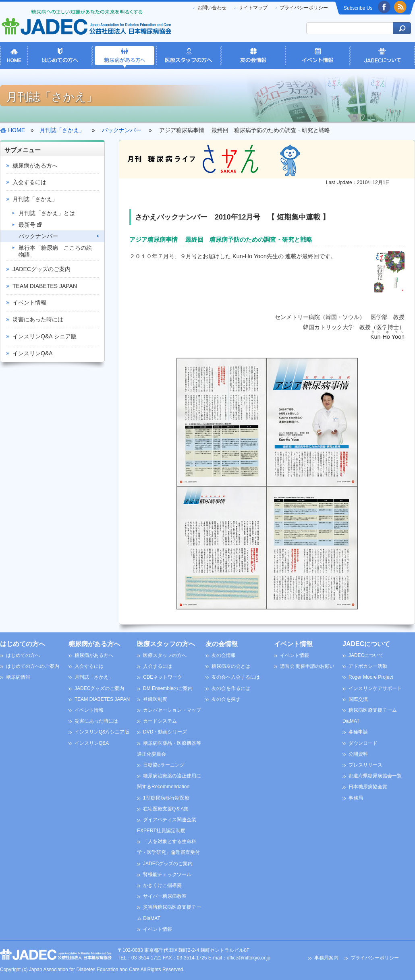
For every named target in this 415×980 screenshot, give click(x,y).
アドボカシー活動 (368, 666)
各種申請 (358, 732)
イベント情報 (29, 302)
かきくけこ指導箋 (162, 885)
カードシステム (160, 721)
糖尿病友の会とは (231, 666)
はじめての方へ (23, 644)
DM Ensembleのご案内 (168, 688)
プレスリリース (365, 765)
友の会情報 (222, 644)
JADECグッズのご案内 (41, 269)
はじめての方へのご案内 (33, 666)
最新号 (30, 225)
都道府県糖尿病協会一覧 (375, 776)
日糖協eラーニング (164, 765)
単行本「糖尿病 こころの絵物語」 (55, 251)
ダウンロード (363, 743)
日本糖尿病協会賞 (368, 787)
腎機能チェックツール (167, 874)
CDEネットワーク (163, 677)
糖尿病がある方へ (35, 166)
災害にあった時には (38, 319)
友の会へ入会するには (236, 677)
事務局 (356, 798)
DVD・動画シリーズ (165, 732)
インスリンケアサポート (375, 688)
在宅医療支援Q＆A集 (166, 809)
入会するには (29, 182)
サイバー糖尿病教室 (165, 896)
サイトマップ (253, 8)
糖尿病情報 (18, 677)
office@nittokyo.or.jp (249, 958)
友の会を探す (226, 699)
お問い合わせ (212, 8)
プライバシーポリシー (304, 8)
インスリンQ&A (33, 353)
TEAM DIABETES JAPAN (45, 286)
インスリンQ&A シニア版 (45, 336)
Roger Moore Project (371, 677)
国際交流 (358, 699)
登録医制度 (155, 699)
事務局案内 (326, 958)
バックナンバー (38, 236)
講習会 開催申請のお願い (307, 666)
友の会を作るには (231, 688)
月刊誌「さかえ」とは (47, 213)
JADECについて (366, 644)
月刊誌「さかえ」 (35, 199)
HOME (17, 130)
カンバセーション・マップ (172, 710)
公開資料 (358, 754)
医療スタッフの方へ (166, 644)
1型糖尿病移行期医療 (166, 798)
